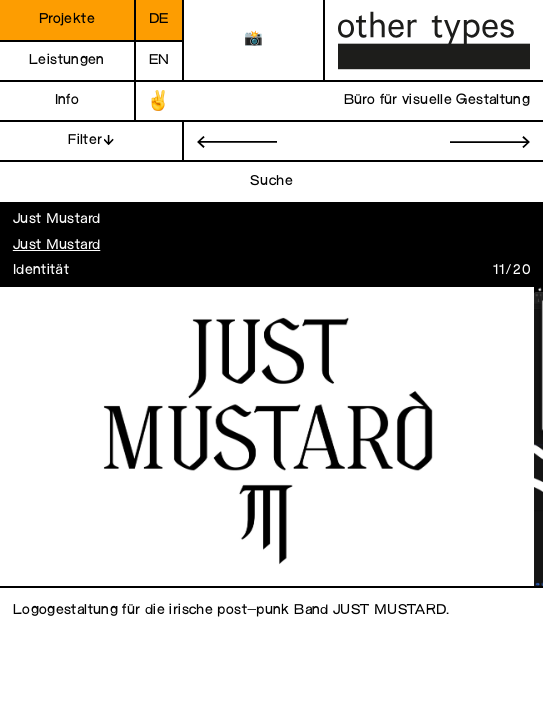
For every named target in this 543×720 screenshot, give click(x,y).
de (159, 19)
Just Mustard (57, 245)
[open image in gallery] (267, 437)
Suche (271, 181)
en (159, 60)
